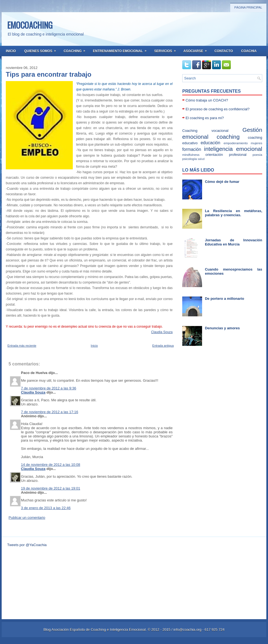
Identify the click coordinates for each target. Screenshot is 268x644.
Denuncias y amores (222, 328)
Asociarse (197, 49)
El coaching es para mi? (205, 118)
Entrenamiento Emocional (121, 49)
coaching (228, 137)
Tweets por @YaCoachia (27, 545)
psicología (190, 159)
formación (192, 149)
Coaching (76, 49)
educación (211, 143)
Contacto (224, 51)
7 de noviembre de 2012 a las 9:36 (49, 388)
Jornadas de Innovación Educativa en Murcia (234, 242)
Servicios (167, 49)
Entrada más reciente (22, 346)
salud (201, 159)
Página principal (248, 7)
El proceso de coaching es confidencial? (218, 109)
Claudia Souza (162, 332)
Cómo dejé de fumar (222, 182)
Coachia (249, 51)
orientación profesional (226, 155)
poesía (257, 155)
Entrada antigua (163, 346)
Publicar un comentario (27, 518)
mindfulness (191, 155)
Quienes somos (42, 49)
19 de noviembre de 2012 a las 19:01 (51, 488)
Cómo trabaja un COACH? (207, 100)
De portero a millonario (224, 299)
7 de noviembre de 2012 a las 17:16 (49, 412)
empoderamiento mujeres (243, 143)
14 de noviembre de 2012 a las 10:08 (51, 465)
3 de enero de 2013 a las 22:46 (46, 508)
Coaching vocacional (205, 131)
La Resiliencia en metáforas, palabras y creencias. (234, 213)
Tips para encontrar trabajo (49, 74)
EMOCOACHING (30, 25)
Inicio (11, 51)
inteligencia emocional (233, 149)
